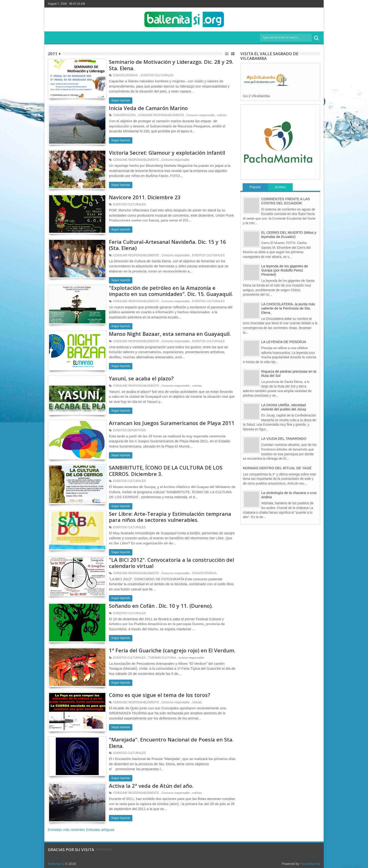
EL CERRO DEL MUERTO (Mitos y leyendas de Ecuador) (289, 235)
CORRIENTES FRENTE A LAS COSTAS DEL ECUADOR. (286, 201)
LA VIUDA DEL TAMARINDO (284, 438)
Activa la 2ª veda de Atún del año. (151, 786)
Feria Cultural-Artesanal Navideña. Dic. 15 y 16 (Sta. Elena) (167, 245)
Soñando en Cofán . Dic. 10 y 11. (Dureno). (161, 606)
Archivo (280, 187)
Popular (255, 187)
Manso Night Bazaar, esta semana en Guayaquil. (170, 334)
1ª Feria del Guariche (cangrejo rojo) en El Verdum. (172, 650)
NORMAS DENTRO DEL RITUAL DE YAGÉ (277, 468)
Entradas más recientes (66, 830)
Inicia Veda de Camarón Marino (148, 108)
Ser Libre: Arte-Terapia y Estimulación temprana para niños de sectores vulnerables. (170, 517)
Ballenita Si (56, 864)
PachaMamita (310, 864)
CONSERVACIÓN (124, 115)
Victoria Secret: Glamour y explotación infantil (167, 153)
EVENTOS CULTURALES (157, 75)
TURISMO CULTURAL (162, 658)
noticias (222, 115)
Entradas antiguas (100, 830)
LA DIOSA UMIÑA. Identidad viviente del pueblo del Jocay (284, 407)
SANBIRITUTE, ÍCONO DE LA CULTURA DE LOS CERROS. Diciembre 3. (166, 470)
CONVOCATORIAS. (126, 75)
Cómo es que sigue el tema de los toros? (160, 695)
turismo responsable (191, 658)
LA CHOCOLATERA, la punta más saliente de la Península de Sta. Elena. (288, 308)
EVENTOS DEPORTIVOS (129, 430)
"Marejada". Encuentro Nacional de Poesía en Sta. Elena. (171, 742)
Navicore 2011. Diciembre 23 (145, 197)
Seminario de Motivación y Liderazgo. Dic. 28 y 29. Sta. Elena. (171, 65)
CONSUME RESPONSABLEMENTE (161, 115)
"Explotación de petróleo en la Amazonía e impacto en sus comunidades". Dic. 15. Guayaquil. (171, 291)
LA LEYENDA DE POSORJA (284, 342)
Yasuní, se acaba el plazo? (141, 378)
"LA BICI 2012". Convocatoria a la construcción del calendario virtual (171, 563)
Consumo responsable (200, 115)
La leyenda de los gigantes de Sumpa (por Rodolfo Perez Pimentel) (285, 270)
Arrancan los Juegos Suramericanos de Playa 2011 (172, 423)
